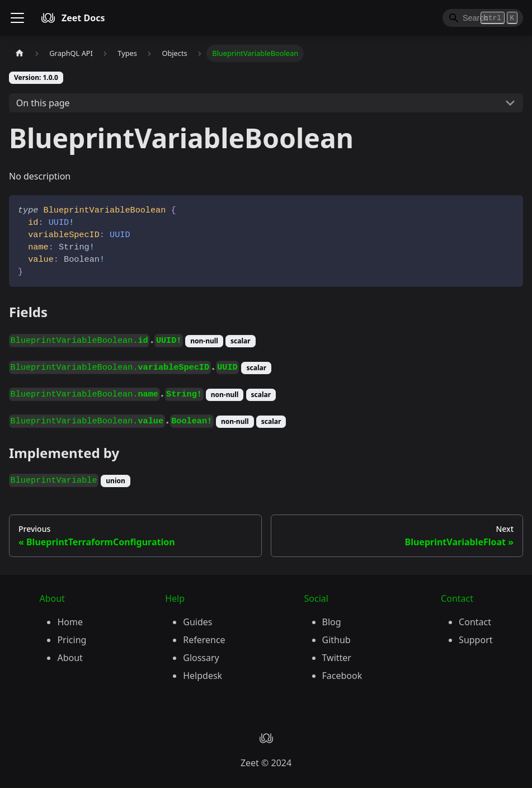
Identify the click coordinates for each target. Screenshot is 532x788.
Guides (197, 622)
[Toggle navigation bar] (17, 18)
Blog (332, 622)
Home (70, 622)
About (70, 658)
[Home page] (20, 53)
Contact (475, 622)
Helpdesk (203, 676)
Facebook (342, 676)
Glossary (201, 658)
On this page (43, 103)
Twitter (337, 658)
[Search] (483, 18)
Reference (204, 640)
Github (336, 640)
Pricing (72, 640)
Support (475, 640)
